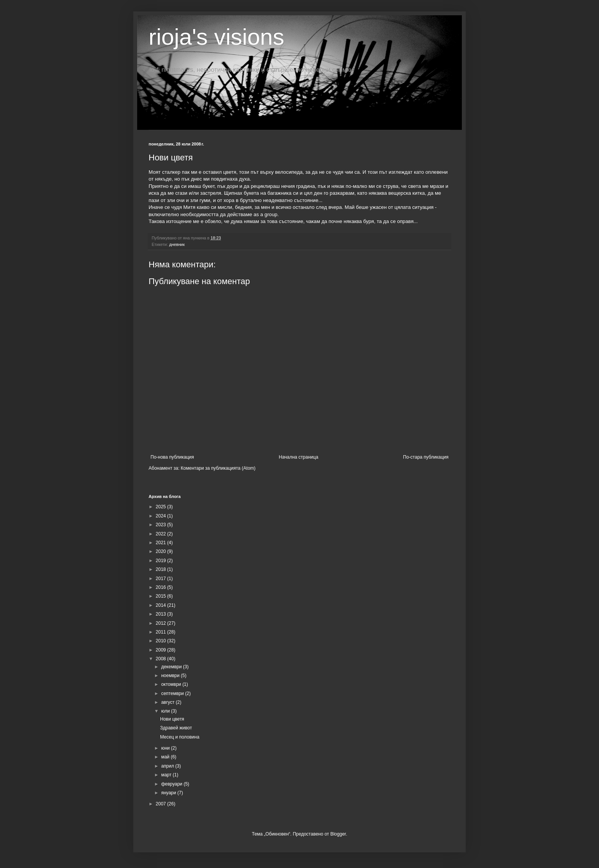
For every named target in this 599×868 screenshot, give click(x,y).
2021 (162, 543)
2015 (162, 596)
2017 (162, 579)
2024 (162, 516)
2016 (162, 587)
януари (169, 793)
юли (166, 711)
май (166, 757)
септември (173, 693)
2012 (162, 623)
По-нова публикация (172, 457)
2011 (162, 632)
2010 (162, 641)
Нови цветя (172, 719)
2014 (162, 605)
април (168, 766)
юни (166, 748)
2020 (162, 551)
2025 (162, 507)
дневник (177, 244)
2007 (162, 804)
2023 (162, 525)
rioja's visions (216, 37)
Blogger (338, 834)
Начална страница (299, 457)
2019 (162, 561)
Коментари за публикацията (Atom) (218, 468)
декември (172, 667)
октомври (172, 684)
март (167, 775)
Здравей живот (176, 728)
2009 (162, 650)
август (168, 702)
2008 (162, 659)
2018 (162, 569)
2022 (162, 534)
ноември (171, 676)
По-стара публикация (426, 457)
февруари (172, 784)
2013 (162, 614)
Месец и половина (180, 737)
